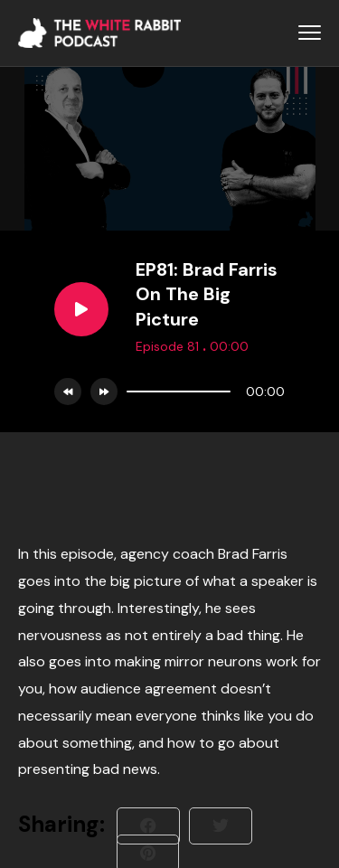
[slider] (179, 392)
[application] (201, 392)
